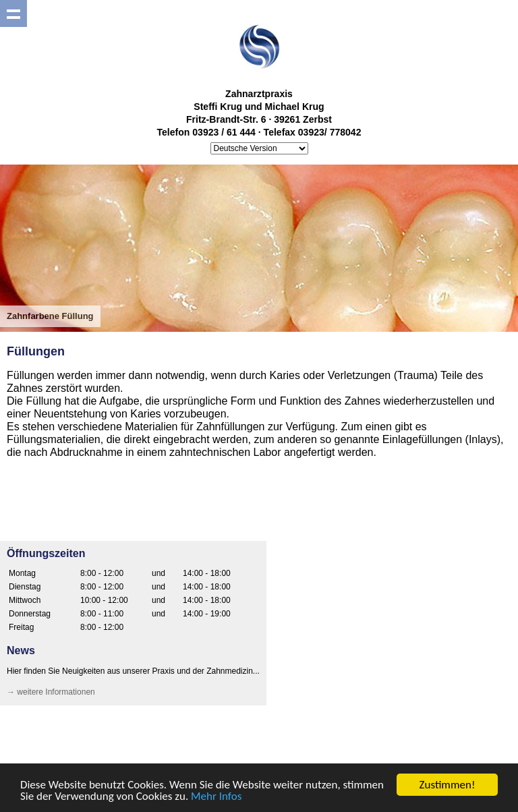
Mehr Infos (216, 797)
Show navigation (13, 13)
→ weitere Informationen (51, 692)
